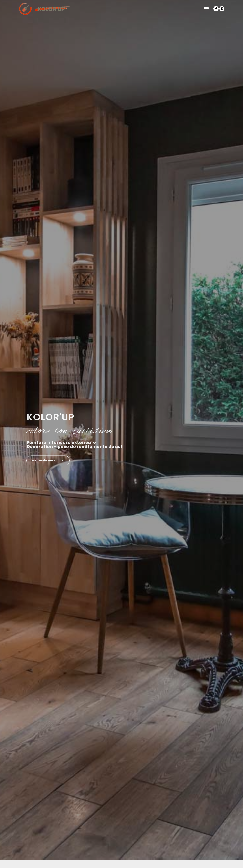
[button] (206, 9)
